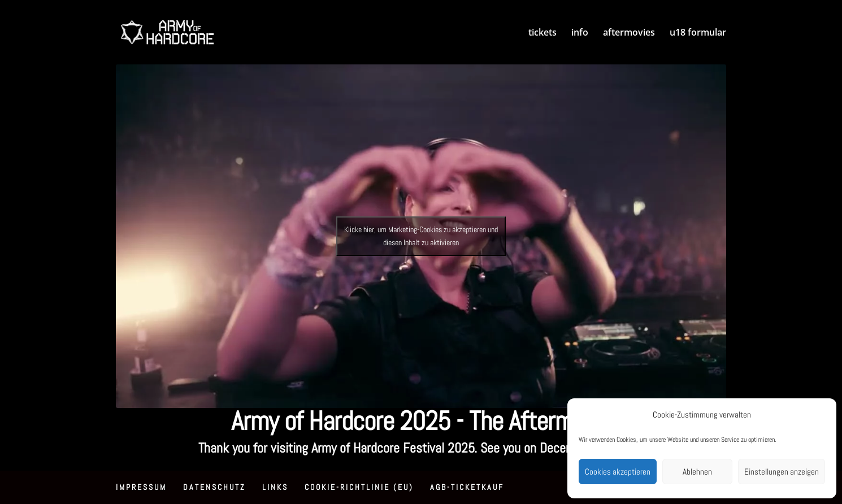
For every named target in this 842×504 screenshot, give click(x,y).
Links (275, 487)
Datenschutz (214, 487)
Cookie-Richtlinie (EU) (359, 487)
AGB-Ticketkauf (467, 487)
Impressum (141, 487)
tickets (542, 33)
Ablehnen (697, 472)
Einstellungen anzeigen (782, 472)
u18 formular (698, 33)
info (580, 33)
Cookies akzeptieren (618, 472)
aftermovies (629, 33)
